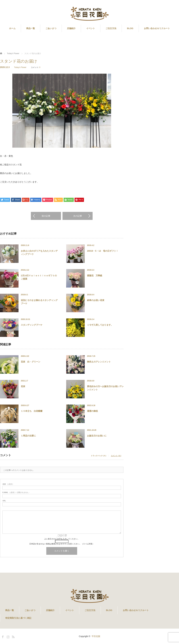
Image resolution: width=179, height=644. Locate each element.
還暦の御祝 (92, 411)
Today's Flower (20, 67)
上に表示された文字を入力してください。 (62, 539)
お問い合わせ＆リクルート (157, 28)
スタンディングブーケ (32, 325)
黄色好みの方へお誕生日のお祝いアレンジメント (105, 388)
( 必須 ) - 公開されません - (16, 492)
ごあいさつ (51, 28)
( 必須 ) (8, 484)
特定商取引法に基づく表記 (18, 618)
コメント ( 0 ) (116, 456)
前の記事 (46, 216)
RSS (13, 636)
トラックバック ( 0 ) (98, 456)
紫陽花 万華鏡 (95, 276)
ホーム (12, 28)
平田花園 (96, 636)
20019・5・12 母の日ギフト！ (103, 251)
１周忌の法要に (28, 436)
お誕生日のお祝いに (97, 436)
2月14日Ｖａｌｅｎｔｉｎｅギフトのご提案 (39, 277)
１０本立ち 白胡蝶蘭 (32, 411)
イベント (91, 28)
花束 (23, 386)
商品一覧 (31, 28)
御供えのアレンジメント (99, 362)
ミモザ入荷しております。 (100, 325)
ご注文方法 (111, 28)
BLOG (130, 28)
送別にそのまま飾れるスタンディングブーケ (39, 302)
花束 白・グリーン (31, 362)
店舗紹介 (71, 28)
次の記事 (78, 216)
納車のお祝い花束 (96, 300)
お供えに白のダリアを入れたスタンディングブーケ (39, 252)
